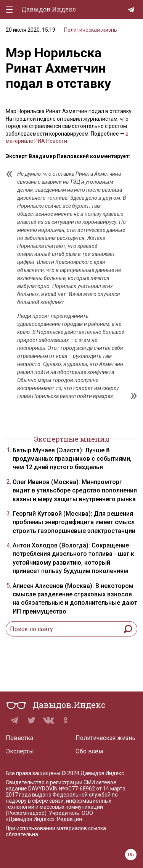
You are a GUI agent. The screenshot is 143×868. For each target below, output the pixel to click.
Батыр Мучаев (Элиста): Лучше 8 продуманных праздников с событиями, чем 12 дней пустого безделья (72, 459)
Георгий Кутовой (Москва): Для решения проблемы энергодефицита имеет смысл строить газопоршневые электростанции (74, 522)
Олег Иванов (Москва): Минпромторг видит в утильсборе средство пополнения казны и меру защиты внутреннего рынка (75, 491)
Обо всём (89, 751)
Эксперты (20, 751)
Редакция (69, 819)
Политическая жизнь (91, 30)
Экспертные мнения (72, 439)
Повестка (19, 738)
